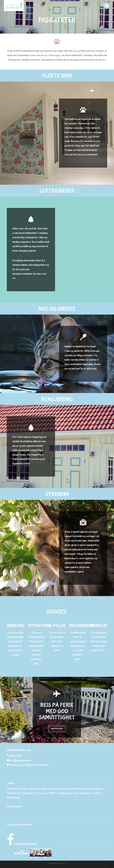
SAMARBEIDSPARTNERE (25, 844)
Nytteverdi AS (61, 863)
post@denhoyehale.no (20, 760)
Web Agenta (52, 863)
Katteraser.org (29, 793)
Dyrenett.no (12, 789)
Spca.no (46, 789)
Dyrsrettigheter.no (61, 789)
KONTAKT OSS (57, 729)
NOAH (53, 793)
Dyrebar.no (34, 789)
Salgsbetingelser (15, 806)
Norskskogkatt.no (95, 789)
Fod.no (23, 789)
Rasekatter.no (13, 793)
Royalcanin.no (65, 793)
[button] (107, 6)
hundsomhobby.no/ (83, 793)
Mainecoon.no (78, 789)
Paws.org (43, 793)
